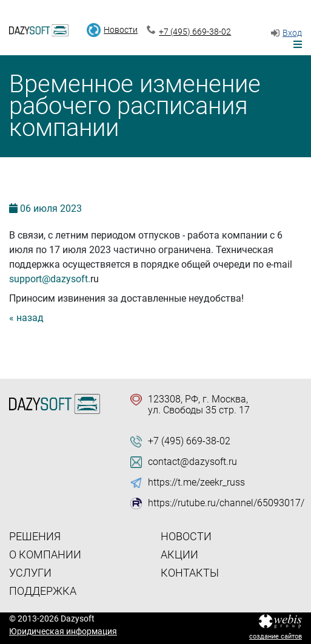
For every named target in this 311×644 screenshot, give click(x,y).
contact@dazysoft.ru (192, 462)
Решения (35, 536)
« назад (26, 318)
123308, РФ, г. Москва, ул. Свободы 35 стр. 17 (199, 405)
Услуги (30, 573)
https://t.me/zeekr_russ (196, 483)
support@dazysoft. (50, 279)
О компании (45, 554)
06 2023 (51, 208)
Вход (292, 33)
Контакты (190, 573)
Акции (179, 554)
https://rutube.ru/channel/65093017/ (226, 503)
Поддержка (43, 591)
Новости (121, 30)
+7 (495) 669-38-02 (195, 32)
